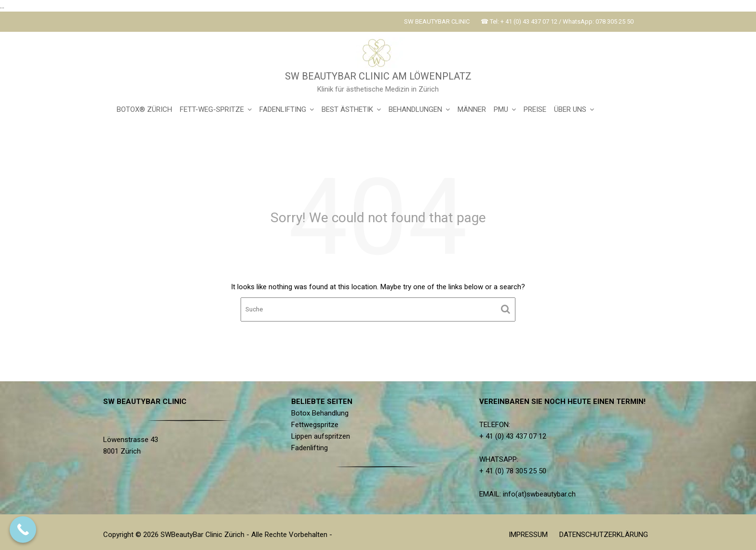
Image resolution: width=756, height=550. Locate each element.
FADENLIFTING (283, 109)
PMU (501, 109)
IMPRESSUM (528, 535)
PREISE (535, 109)
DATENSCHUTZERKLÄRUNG (604, 535)
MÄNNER (472, 109)
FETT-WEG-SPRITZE (212, 109)
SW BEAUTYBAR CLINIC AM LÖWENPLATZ (378, 76)
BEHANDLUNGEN (415, 109)
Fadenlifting (310, 447)
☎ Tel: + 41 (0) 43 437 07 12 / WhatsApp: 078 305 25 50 (557, 21)
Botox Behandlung (321, 413)
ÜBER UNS (570, 109)
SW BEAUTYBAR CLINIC (437, 21)
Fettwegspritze (316, 425)
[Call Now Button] (23, 530)
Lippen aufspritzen (321, 436)
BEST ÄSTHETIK (347, 109)
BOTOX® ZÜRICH (144, 109)
